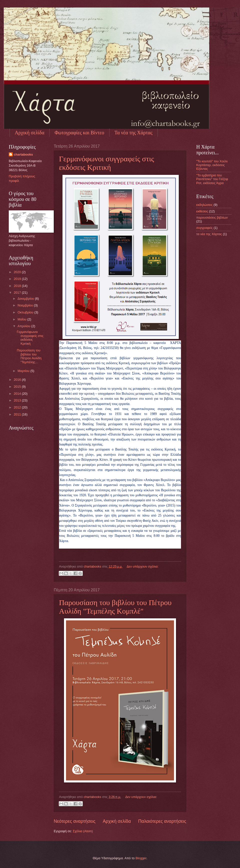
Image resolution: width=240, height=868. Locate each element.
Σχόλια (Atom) (83, 831)
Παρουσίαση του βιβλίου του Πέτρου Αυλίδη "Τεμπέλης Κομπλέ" (115, 607)
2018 (18, 286)
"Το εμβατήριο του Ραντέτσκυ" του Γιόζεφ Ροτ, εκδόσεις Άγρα (212, 179)
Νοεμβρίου (26, 305)
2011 (18, 414)
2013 (18, 400)
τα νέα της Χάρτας (209, 234)
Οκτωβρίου (26, 312)
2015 (18, 387)
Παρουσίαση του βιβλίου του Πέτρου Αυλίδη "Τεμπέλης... (29, 356)
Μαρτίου (24, 371)
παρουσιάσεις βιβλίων (212, 218)
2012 (18, 407)
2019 (18, 279)
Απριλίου (24, 326)
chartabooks (23, 154)
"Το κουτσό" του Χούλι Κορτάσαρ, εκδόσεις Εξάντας (212, 165)
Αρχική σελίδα (29, 133)
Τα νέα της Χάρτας (133, 133)
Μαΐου (22, 319)
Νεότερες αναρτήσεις (75, 821)
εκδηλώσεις (204, 205)
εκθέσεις (202, 211)
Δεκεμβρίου (26, 299)
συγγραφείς (204, 228)
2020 (18, 272)
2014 (18, 394)
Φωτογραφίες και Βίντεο (79, 133)
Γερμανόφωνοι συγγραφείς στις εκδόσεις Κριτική (106, 163)
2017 (18, 293)
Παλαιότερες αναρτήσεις (162, 821)
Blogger (141, 858)
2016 (18, 380)
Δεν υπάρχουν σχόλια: (143, 566)
